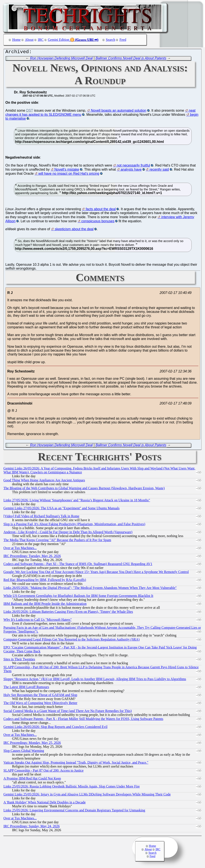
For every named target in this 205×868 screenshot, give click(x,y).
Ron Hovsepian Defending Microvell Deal (61, 59)
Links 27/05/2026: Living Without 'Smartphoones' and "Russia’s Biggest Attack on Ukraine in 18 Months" (77, 501)
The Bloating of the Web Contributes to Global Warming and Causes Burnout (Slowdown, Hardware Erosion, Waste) (84, 489)
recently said (159, 171)
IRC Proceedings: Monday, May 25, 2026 (32, 744)
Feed (123, 40)
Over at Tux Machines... (20, 549)
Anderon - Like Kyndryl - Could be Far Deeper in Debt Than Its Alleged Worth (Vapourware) (68, 533)
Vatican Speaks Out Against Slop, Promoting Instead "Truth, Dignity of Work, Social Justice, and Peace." (76, 764)
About (29, 40)
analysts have (131, 171)
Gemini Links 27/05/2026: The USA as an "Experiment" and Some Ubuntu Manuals (61, 509)
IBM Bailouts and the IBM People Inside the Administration (45, 605)
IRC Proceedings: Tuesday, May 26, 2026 (32, 557)
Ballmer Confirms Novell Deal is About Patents (131, 59)
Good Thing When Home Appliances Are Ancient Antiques (44, 481)
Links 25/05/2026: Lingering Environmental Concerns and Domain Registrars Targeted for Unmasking (74, 811)
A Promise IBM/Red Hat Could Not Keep (32, 779)
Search (111, 40)
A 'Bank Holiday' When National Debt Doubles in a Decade (45, 803)
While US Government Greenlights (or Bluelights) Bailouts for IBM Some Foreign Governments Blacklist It (78, 597)
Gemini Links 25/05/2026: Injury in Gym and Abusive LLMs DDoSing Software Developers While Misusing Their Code (87, 795)
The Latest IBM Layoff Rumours (26, 688)
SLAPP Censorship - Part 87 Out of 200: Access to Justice (44, 771)
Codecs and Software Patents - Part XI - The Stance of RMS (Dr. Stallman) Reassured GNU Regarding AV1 (78, 565)
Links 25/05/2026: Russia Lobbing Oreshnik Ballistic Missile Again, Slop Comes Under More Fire (72, 787)
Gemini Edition (59, 40)
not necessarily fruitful (134, 166)
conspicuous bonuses (98, 222)
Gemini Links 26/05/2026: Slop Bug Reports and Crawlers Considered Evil (55, 728)
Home (16, 40)
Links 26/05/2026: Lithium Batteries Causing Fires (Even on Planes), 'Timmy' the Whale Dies (68, 613)
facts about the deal (101, 210)
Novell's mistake (67, 171)
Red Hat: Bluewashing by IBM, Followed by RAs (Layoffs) (45, 581)
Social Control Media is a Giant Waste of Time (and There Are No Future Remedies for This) (68, 712)
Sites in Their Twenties (19, 660)
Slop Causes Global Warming (24, 752)
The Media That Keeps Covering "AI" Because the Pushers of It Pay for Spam (57, 541)
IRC (41, 40)
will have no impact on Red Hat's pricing (69, 175)
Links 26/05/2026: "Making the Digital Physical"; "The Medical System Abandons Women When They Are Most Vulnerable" (90, 589)
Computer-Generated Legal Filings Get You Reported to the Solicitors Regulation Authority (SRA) (71, 640)
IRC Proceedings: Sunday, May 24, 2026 (32, 827)
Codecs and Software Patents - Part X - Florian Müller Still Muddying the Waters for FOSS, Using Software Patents (83, 720)
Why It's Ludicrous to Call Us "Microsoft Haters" (38, 621)
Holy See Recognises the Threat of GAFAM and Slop (40, 696)
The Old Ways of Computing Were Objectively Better (40, 704)
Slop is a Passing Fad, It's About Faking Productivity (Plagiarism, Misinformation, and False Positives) (74, 525)
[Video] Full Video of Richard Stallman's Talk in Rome (41, 517)
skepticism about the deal (74, 230)
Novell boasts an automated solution (119, 112)
